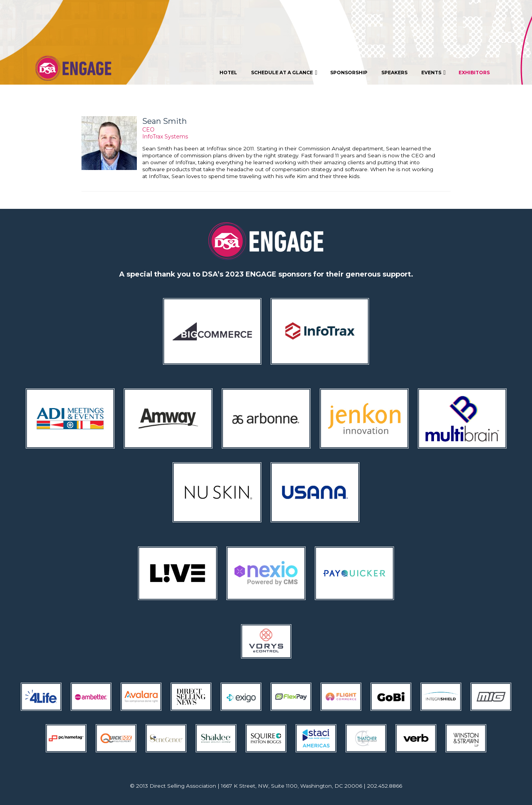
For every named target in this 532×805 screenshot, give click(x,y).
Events (434, 73)
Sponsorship (349, 72)
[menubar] (355, 72)
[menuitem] (228, 72)
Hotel (228, 72)
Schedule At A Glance (285, 73)
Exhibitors (474, 72)
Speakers (394, 72)
